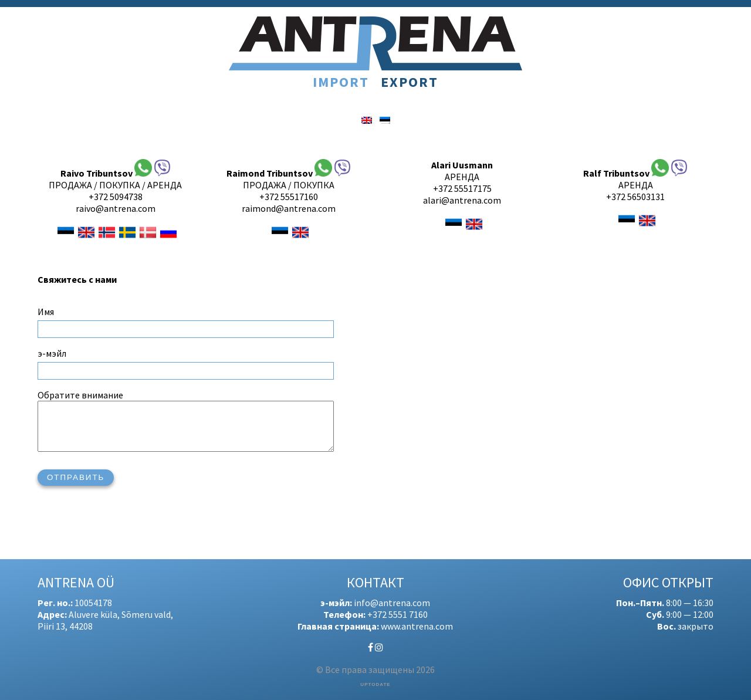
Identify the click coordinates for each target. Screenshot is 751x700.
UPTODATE (375, 684)
